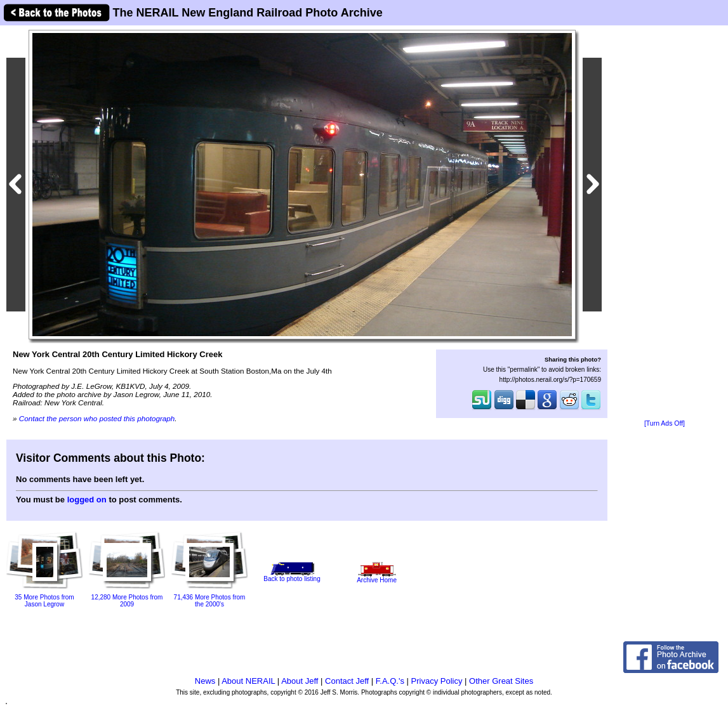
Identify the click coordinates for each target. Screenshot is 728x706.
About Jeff (300, 681)
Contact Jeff (347, 681)
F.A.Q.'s (390, 681)
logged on (87, 500)
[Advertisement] (665, 223)
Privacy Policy (437, 681)
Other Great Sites (501, 681)
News (205, 681)
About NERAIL (248, 681)
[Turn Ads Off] (665, 423)
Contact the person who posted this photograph (97, 418)
